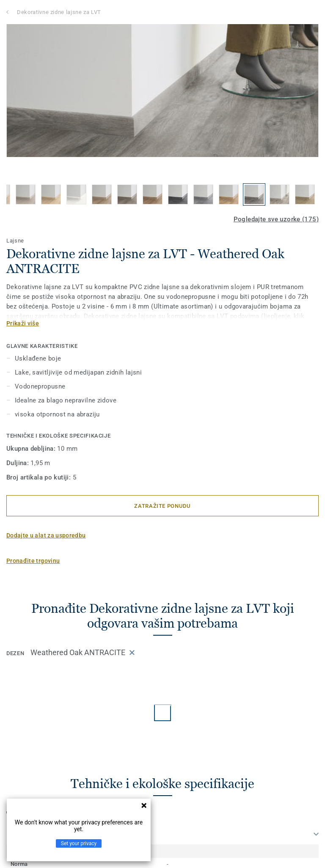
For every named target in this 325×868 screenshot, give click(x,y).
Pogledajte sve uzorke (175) (276, 219)
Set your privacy (79, 843)
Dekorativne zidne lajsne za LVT (59, 12)
